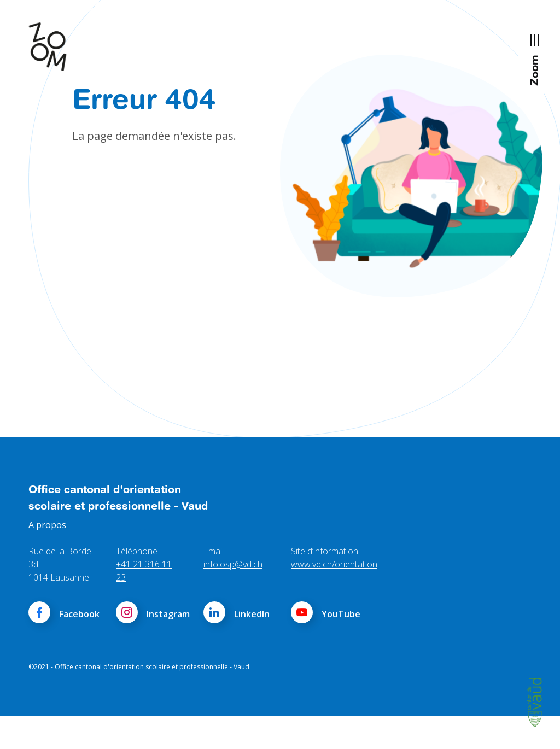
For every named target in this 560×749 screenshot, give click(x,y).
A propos (47, 558)
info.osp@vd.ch (233, 597)
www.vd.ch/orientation (334, 597)
